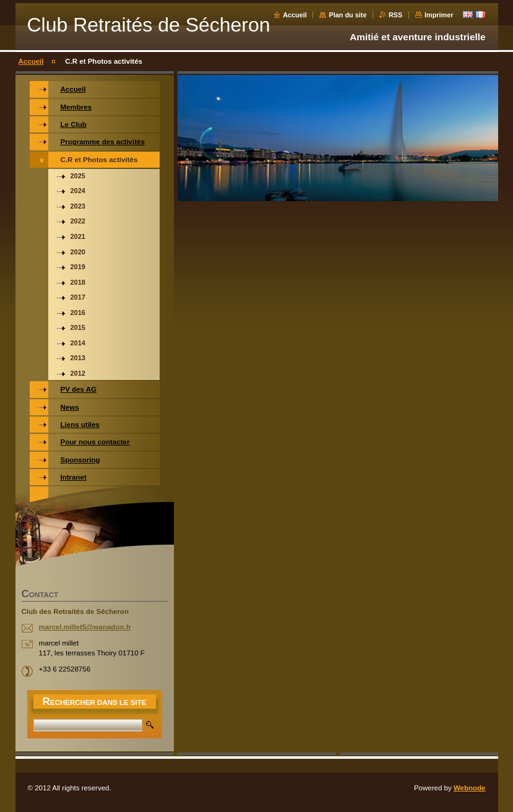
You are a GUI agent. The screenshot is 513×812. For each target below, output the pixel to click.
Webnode (470, 788)
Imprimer (439, 15)
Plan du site (347, 15)
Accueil (295, 15)
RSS (395, 15)
